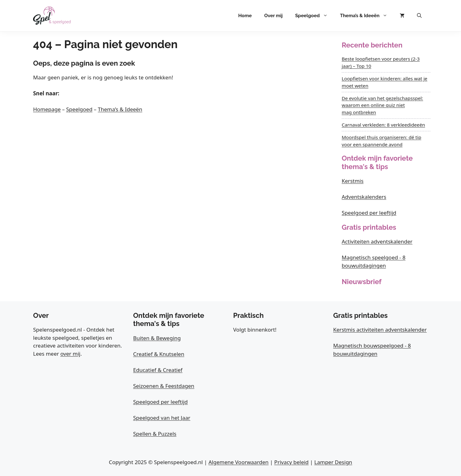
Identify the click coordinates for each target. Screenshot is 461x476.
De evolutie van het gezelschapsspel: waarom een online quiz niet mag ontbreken (382, 105)
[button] (419, 16)
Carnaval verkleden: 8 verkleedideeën (383, 125)
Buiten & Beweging (157, 338)
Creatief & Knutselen (159, 354)
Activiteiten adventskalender (377, 241)
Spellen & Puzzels (155, 434)
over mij (70, 354)
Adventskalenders (364, 197)
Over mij (273, 16)
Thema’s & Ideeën (367, 16)
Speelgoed (315, 16)
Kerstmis (353, 181)
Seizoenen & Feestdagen (164, 386)
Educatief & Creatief (158, 370)
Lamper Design (333, 462)
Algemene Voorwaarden (238, 462)
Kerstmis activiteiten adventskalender (380, 330)
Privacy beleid (291, 462)
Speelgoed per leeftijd (369, 213)
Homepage (47, 109)
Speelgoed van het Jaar (162, 418)
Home (245, 16)
